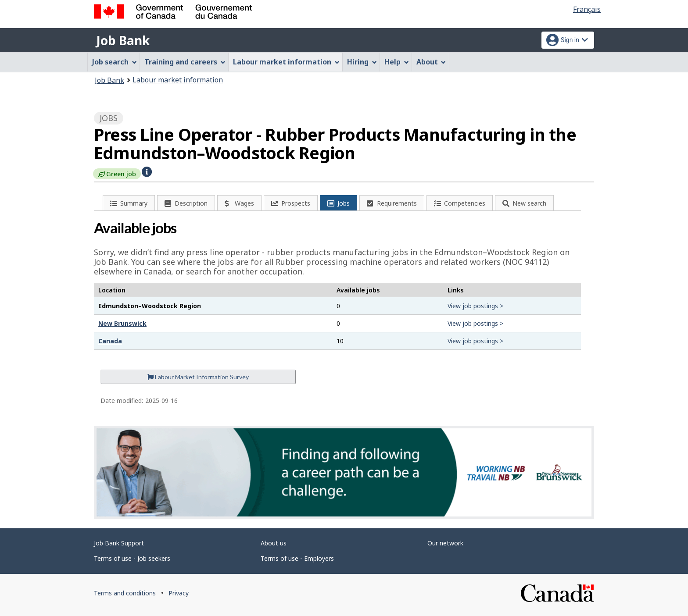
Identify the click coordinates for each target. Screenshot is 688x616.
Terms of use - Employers (297, 558)
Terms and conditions (125, 593)
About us (274, 543)
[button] (147, 171)
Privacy (179, 593)
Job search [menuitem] (115, 62)
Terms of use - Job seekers (132, 558)
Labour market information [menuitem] (286, 62)
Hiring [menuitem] (362, 62)
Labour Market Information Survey (198, 377)
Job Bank (123, 40)
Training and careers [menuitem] (185, 62)
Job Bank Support (119, 543)
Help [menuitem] (397, 62)
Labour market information (178, 80)
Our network (445, 543)
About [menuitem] (431, 62)
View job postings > (475, 306)
